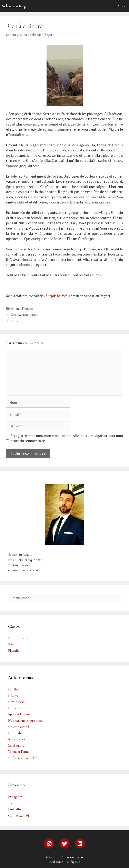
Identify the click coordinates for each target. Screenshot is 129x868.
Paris (14, 321)
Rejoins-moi (17, 739)
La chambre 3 (17, 745)
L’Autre (13, 696)
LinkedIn (14, 809)
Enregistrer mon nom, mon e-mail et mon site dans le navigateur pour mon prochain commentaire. (67, 438)
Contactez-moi (19, 815)
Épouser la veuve (19, 714)
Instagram (15, 797)
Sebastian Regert (16, 6)
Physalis (14, 651)
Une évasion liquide (24, 315)
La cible (14, 689)
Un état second (19, 727)
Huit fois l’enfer (19, 638)
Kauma (13, 644)
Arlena (16, 308)
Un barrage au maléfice (24, 758)
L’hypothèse (16, 702)
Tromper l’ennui (19, 752)
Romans (28, 308)
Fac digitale (73, 862)
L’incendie (15, 733)
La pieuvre (15, 708)
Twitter (13, 803)
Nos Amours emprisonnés (26, 721)
